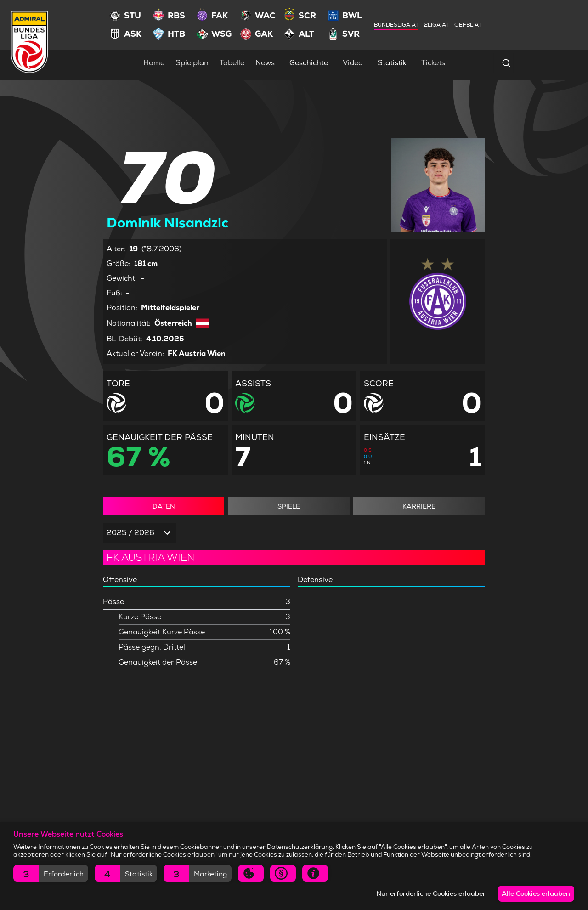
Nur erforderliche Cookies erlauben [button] (427, 893)
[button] (51, 873)
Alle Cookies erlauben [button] (534, 893)
